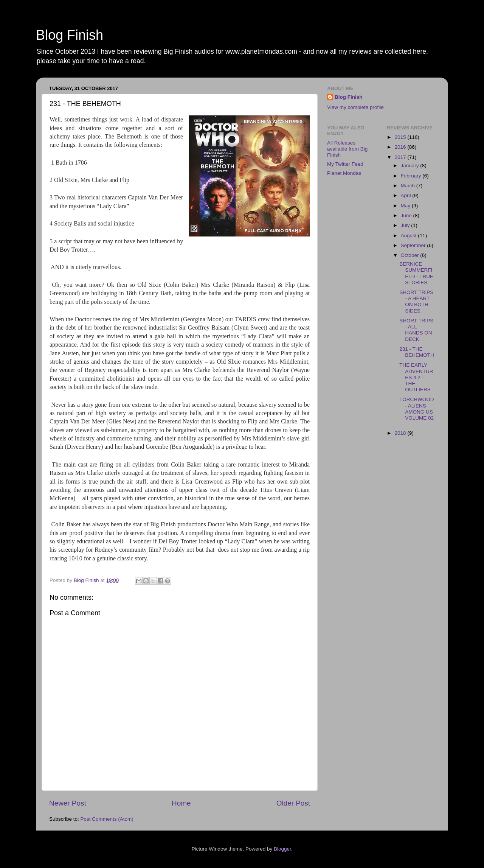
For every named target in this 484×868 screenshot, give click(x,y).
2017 (401, 157)
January (411, 166)
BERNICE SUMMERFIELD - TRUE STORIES (416, 273)
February (412, 176)
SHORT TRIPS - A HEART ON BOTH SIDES (416, 302)
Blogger (282, 849)
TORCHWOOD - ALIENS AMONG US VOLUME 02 (417, 409)
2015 (401, 137)
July (406, 225)
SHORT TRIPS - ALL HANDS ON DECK (416, 330)
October (411, 255)
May (406, 206)
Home (181, 803)
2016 (401, 147)
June (407, 215)
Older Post (293, 803)
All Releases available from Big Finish (347, 149)
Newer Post (68, 803)
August (410, 236)
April (407, 195)
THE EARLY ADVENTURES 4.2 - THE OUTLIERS (416, 377)
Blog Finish (70, 35)
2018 (401, 433)
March (409, 186)
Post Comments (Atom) (107, 819)
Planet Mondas (344, 173)
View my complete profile (355, 107)
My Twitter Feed (345, 164)
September (414, 245)
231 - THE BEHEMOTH (417, 352)
